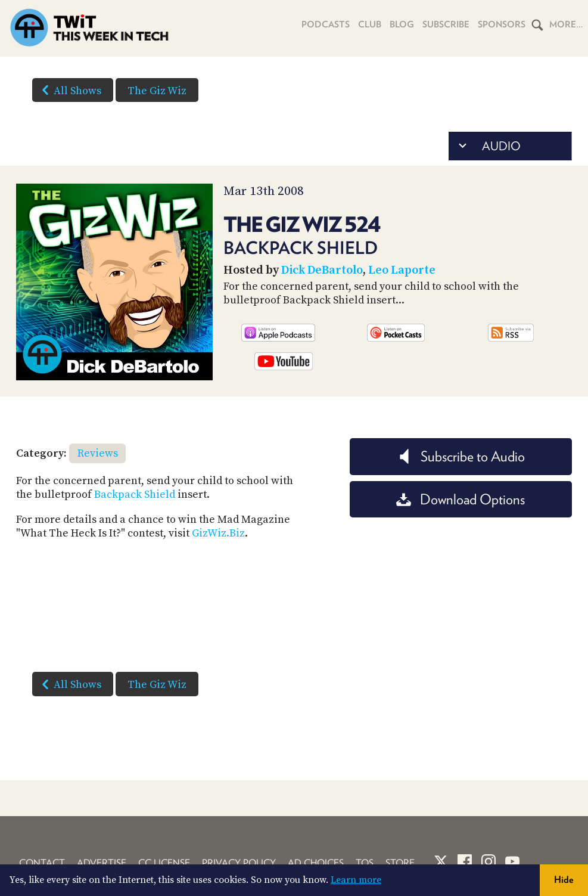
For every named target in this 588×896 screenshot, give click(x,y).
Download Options (461, 499)
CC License (164, 863)
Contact (42, 863)
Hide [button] (564, 880)
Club (370, 24)
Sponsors (502, 24)
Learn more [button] (356, 880)
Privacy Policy (239, 863)
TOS (365, 863)
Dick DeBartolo (322, 270)
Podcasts (326, 24)
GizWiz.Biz (218, 533)
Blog (402, 24)
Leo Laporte (402, 270)
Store (400, 863)
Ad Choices (316, 863)
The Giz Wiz (157, 91)
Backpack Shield (135, 494)
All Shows (69, 90)
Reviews (98, 453)
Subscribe (446, 24)
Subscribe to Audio (461, 456)
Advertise (102, 863)
